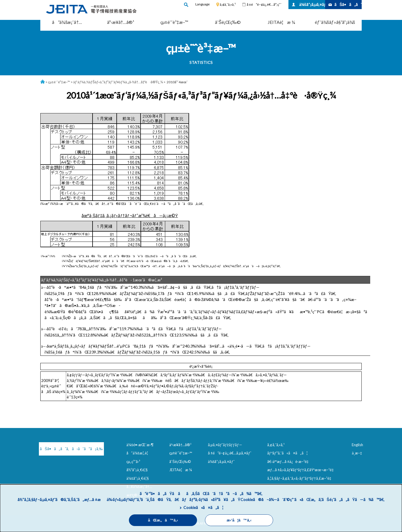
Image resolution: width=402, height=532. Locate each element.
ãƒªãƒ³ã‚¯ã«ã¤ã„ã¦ (287, 453)
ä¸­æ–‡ (357, 453)
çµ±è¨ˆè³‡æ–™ (174, 22)
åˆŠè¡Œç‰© (228, 22)
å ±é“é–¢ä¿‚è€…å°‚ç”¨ (264, 4)
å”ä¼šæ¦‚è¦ (139, 453)
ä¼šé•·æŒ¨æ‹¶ (140, 445)
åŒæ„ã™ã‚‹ (163, 520)
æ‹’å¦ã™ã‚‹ (239, 520)
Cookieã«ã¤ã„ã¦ (203, 507)
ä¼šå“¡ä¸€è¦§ (138, 478)
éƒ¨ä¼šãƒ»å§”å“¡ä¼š (335, 22)
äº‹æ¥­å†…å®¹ (121, 22)
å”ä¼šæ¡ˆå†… (67, 22)
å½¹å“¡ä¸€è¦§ (137, 470)
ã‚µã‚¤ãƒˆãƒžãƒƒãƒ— (225, 445)
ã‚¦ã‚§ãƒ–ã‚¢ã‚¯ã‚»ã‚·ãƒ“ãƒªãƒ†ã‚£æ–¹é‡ (300, 478)
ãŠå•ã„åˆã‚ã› (348, 4)
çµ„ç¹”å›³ (133, 462)
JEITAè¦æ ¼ (281, 22)
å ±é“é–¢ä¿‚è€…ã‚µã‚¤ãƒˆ (230, 453)
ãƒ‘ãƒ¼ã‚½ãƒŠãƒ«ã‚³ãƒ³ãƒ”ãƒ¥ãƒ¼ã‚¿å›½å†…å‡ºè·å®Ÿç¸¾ (118, 82)
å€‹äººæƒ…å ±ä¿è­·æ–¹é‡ (289, 462)
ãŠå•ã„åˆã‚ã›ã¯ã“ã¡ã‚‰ (69, 449)
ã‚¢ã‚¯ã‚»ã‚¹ (228, 4)
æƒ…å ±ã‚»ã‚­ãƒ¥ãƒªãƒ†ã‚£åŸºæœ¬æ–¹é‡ (302, 470)
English (357, 445)
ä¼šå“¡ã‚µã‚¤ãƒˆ (312, 4)
